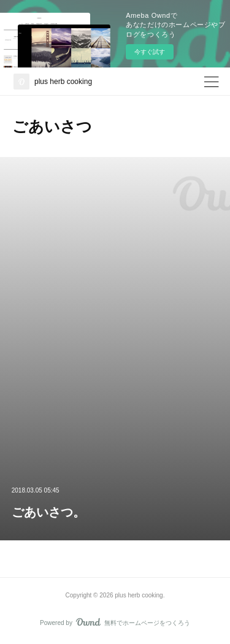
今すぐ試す (150, 52)
